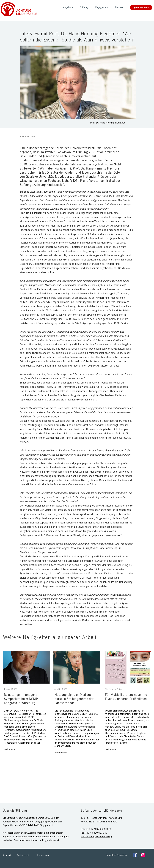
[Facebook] (135, 855)
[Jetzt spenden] (141, 8)
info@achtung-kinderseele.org (96, 837)
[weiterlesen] (10, 749)
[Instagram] (143, 855)
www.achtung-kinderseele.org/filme (126, 741)
